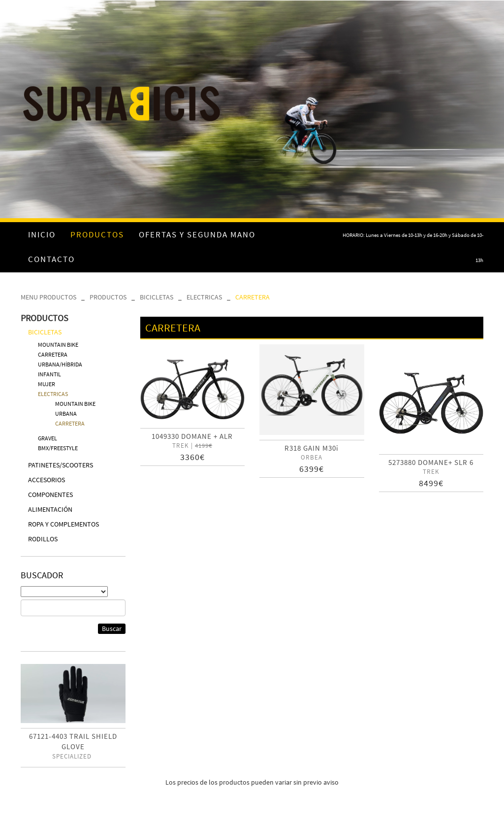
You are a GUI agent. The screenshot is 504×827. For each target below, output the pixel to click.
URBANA (66, 413)
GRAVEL (47, 438)
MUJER (47, 384)
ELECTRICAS (204, 297)
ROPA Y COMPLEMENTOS (63, 524)
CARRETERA (252, 297)
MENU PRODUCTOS (48, 297)
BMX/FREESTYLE (58, 448)
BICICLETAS (157, 297)
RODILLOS (43, 539)
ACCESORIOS (47, 480)
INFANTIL (49, 374)
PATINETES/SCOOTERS (61, 465)
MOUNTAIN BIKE (58, 345)
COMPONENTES (50, 495)
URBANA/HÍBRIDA (60, 364)
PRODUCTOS (108, 297)
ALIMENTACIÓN (50, 509)
